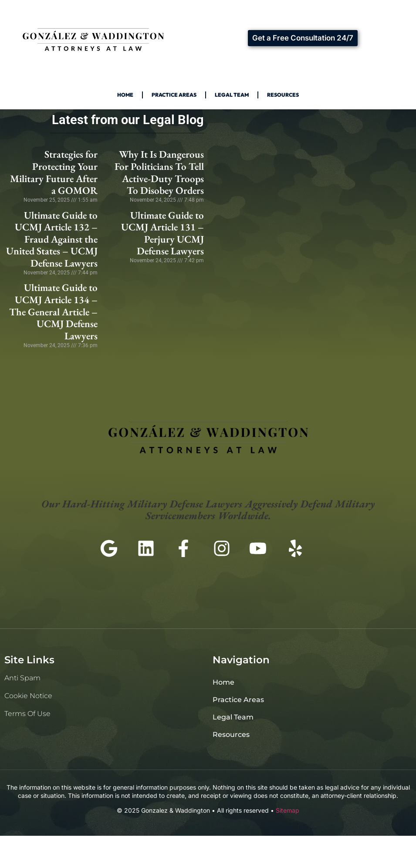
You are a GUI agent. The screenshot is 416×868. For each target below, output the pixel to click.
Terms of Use (27, 714)
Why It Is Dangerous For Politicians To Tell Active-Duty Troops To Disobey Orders (159, 172)
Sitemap (287, 810)
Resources (283, 95)
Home (125, 95)
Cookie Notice (28, 696)
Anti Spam (22, 678)
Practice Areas (174, 95)
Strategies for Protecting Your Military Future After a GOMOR (54, 172)
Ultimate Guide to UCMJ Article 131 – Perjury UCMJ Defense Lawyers (162, 233)
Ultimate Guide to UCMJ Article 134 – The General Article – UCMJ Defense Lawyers (53, 312)
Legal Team (232, 95)
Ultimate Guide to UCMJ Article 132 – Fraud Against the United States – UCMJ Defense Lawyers (52, 239)
